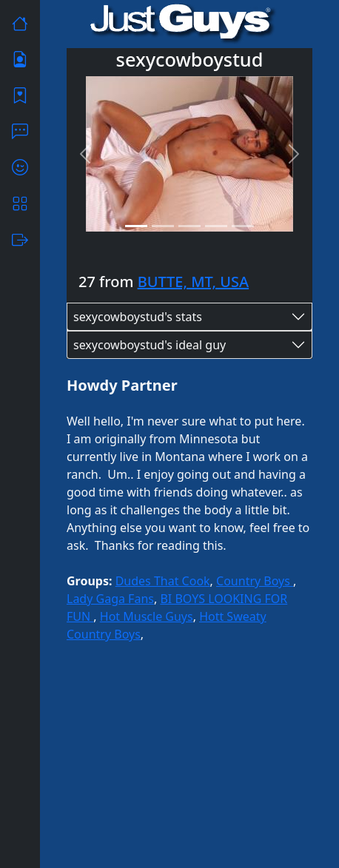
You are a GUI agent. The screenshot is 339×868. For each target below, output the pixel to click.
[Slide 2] (163, 226)
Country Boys (255, 581)
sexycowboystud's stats (138, 317)
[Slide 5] (243, 226)
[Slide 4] (216, 226)
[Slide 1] (136, 226)
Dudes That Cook (163, 581)
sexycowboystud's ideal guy (150, 345)
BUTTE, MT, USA (193, 282)
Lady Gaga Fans (110, 599)
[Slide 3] (189, 226)
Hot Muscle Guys (147, 616)
